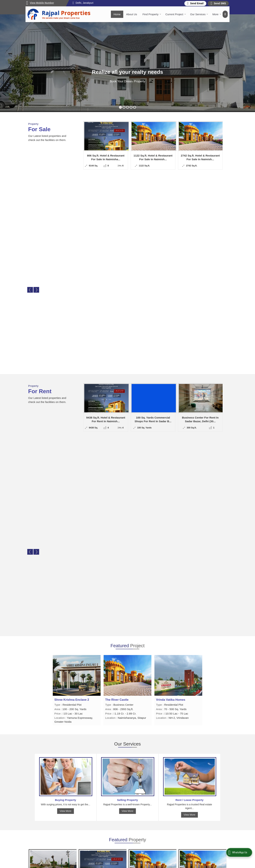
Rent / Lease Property (189, 409)
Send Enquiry (60, 522)
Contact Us (111, 838)
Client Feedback (114, 831)
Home (117, 14)
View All (127, 536)
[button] (42, 3)
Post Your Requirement (155, 827)
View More (66, 420)
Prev (30, 153)
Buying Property (66, 409)
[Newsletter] (197, 821)
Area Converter (113, 834)
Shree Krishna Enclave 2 (123, 309)
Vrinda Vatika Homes (69, 309)
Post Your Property (115, 827)
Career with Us (150, 831)
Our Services (199, 14)
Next (36, 153)
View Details (40, 522)
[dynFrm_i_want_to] (159, 696)
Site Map (147, 838)
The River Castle (168, 309)
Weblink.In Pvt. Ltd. (67, 864)
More (217, 14)
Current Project (176, 14)
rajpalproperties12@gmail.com (195, 655)
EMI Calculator (150, 834)
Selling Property (127, 409)
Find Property (152, 14)
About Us (132, 14)
